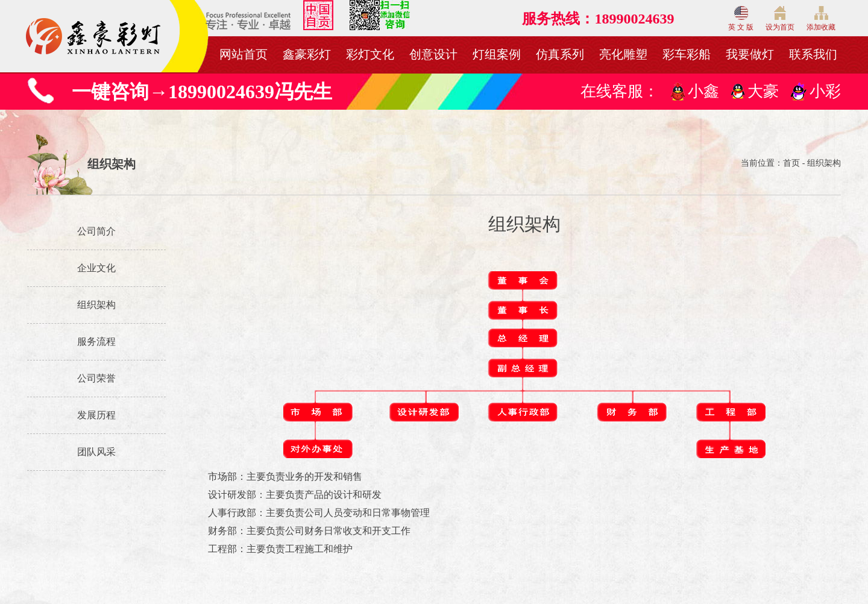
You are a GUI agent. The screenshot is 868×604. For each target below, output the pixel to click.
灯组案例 (497, 54)
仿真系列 (560, 54)
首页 (791, 163)
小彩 (825, 91)
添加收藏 (821, 19)
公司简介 (96, 231)
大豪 (763, 91)
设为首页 (780, 19)
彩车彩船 (687, 54)
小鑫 (703, 91)
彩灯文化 (370, 54)
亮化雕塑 (623, 54)
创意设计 (433, 54)
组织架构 (96, 305)
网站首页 (244, 54)
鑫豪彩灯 (307, 54)
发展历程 (96, 415)
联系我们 (813, 54)
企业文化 (96, 268)
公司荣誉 (96, 378)
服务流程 (96, 341)
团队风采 (96, 452)
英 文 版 (741, 19)
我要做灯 (750, 54)
